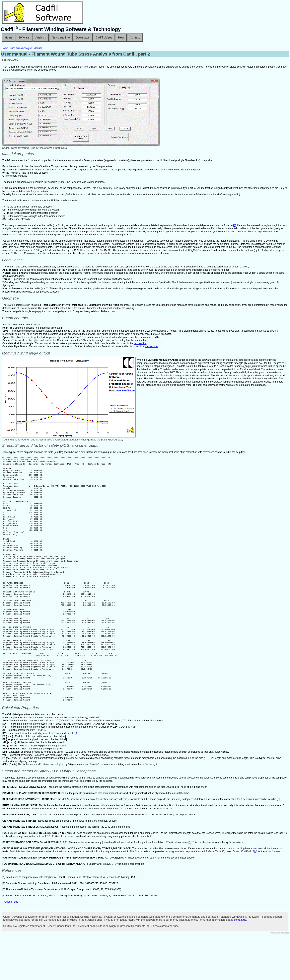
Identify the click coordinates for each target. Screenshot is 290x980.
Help (121, 37)
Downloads (83, 37)
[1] (235, 225)
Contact (135, 37)
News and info (61, 37)
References (12, 915)
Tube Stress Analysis (21, 48)
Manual (38, 48)
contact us (240, 965)
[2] (133, 235)
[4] (256, 896)
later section (151, 346)
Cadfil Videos (104, 37)
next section (140, 343)
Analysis (41, 37)
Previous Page (10, 947)
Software (24, 37)
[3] (76, 778)
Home (9, 37)
